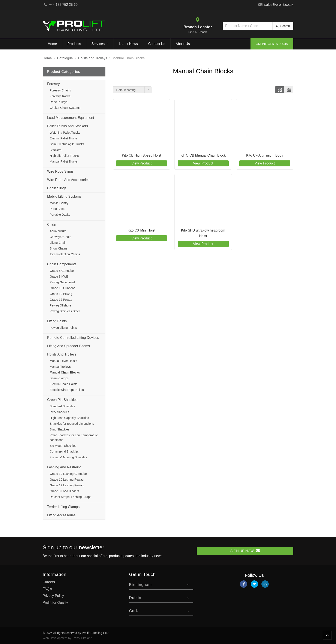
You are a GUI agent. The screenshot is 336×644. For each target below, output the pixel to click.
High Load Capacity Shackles (69, 418)
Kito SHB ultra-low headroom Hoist (203, 233)
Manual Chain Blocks (65, 372)
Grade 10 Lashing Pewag (67, 480)
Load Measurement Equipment (71, 118)
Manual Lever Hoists (63, 361)
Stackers (55, 150)
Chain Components (62, 264)
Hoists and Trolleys (62, 354)
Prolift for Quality (55, 603)
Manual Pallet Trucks (64, 161)
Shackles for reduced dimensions (72, 424)
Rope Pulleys (59, 102)
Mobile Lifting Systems (64, 196)
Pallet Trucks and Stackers (67, 126)
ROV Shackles (59, 412)
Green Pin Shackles (62, 400)
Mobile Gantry (59, 203)
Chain (52, 225)
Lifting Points (57, 321)
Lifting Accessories (61, 515)
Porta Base (57, 209)
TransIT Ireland (82, 638)
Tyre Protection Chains (65, 254)
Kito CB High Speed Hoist (142, 155)
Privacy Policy (53, 596)
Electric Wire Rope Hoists (67, 390)
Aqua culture (58, 231)
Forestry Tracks (60, 96)
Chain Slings (57, 188)
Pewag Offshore (60, 305)
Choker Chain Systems (65, 108)
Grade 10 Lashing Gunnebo (68, 474)
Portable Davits (60, 215)
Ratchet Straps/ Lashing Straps (70, 497)
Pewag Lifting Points (63, 328)
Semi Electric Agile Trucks (67, 144)
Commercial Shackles (64, 451)
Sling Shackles (60, 429)
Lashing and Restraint (64, 467)
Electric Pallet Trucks (64, 138)
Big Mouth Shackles (63, 446)
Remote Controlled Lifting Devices (73, 338)
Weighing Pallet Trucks (65, 133)
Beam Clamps (59, 378)
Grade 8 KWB (59, 276)
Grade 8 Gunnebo (62, 271)
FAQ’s (47, 589)
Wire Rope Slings (60, 171)
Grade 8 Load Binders (64, 491)
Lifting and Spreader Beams (68, 346)
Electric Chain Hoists (64, 384)
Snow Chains (59, 248)
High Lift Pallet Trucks (64, 156)
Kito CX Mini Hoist (142, 230)
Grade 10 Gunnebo (63, 288)
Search (285, 26)
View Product (141, 163)
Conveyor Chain (60, 237)
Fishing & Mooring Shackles (68, 457)
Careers (49, 582)
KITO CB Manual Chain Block (203, 155)
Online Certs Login (272, 44)
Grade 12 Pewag (61, 300)
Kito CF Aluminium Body (265, 155)
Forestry (53, 84)
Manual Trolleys (60, 367)
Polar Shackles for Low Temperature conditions (74, 438)
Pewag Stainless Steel (65, 311)
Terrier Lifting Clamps (63, 507)
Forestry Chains (60, 90)
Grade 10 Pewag (61, 294)
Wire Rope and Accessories (68, 180)
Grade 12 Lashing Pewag (67, 485)
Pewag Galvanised (62, 282)
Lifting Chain (58, 243)
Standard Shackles (62, 406)
